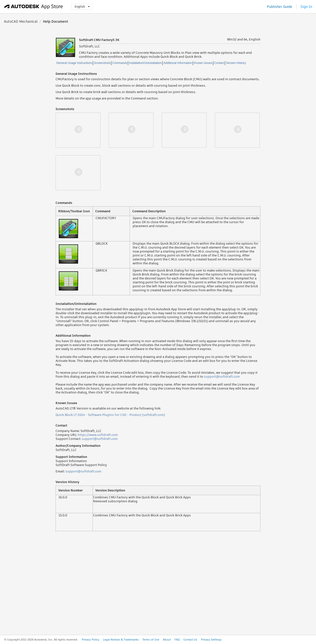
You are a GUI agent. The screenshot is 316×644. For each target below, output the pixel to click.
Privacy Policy (90, 640)
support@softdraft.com (222, 377)
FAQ (177, 640)
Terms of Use (151, 640)
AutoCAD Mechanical (21, 21)
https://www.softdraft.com (98, 435)
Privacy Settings (211, 640)
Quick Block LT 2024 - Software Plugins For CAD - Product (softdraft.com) (110, 415)
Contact (219, 63)
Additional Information (178, 63)
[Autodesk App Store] (34, 7)
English (82, 7)
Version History (236, 63)
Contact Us (190, 640)
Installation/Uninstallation (145, 63)
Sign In (306, 7)
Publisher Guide (280, 7)
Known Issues (203, 63)
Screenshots (102, 63)
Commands (120, 63)
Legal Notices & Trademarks (121, 640)
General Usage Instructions (74, 63)
